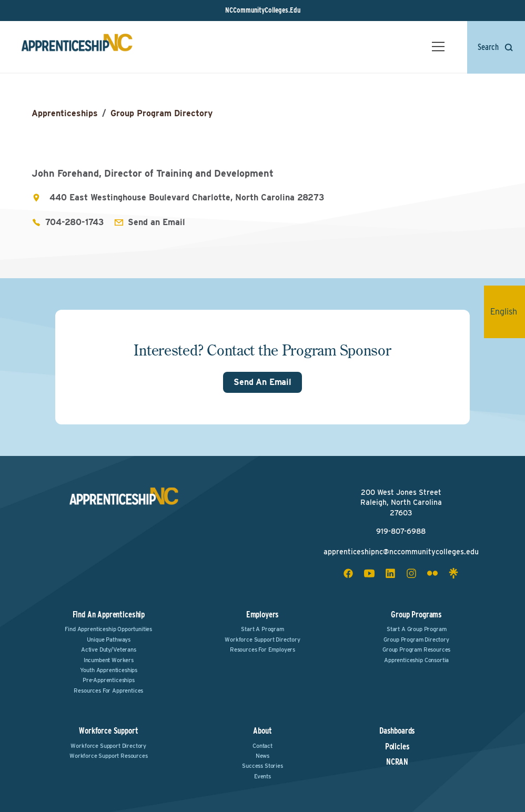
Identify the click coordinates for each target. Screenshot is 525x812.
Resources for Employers (262, 649)
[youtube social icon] (369, 573)
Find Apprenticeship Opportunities (108, 629)
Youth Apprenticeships (109, 670)
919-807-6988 (401, 531)
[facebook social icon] (348, 573)
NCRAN (397, 762)
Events (262, 776)
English (508, 312)
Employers (263, 615)
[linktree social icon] (453, 573)
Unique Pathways (109, 640)
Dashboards (397, 731)
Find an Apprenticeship (109, 615)
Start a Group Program (417, 629)
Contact (262, 746)
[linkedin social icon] (390, 573)
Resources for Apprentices (108, 691)
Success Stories (262, 766)
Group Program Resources (416, 649)
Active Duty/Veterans (109, 649)
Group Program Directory (161, 113)
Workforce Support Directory (262, 640)
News (262, 756)
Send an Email (157, 222)
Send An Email (262, 382)
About (262, 731)
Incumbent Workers (109, 660)
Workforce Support (108, 731)
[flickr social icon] (432, 573)
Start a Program (262, 629)
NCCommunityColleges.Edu (263, 10)
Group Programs (416, 615)
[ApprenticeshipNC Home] (77, 47)
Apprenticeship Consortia (416, 660)
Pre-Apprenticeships (109, 680)
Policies (397, 747)
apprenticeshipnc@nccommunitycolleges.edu (401, 552)
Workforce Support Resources (109, 756)
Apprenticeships (65, 113)
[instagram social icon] (411, 573)
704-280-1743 (74, 222)
